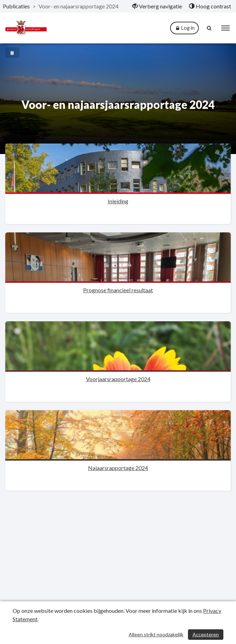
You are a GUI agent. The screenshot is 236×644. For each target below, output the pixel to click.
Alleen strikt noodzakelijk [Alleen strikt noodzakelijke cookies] (156, 634)
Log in (184, 28)
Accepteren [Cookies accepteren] (206, 634)
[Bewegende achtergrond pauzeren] (12, 52)
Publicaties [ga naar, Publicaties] (16, 6)
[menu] (225, 28)
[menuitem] (157, 6)
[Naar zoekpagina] (210, 28)
